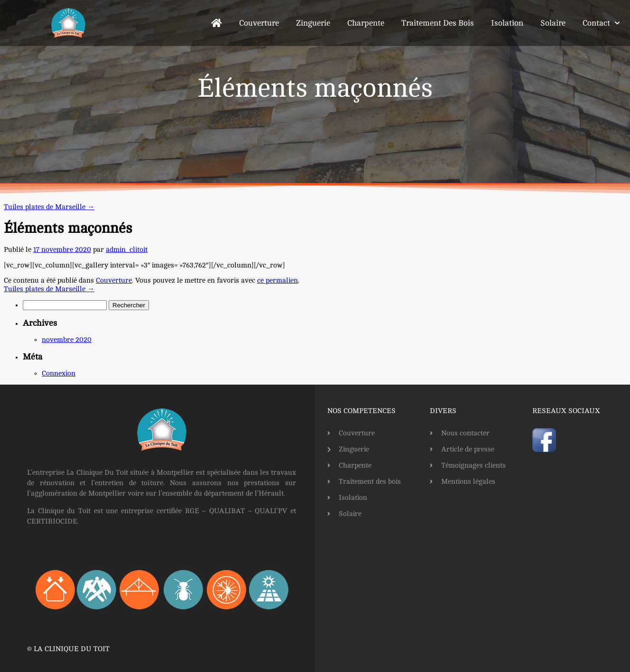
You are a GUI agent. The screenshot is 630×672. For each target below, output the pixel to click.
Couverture (259, 23)
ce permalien (278, 281)
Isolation (507, 23)
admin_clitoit (127, 250)
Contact (601, 23)
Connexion (59, 373)
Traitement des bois (438, 23)
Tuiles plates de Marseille (49, 207)
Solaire (553, 23)
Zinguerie (313, 23)
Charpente (366, 23)
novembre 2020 (67, 340)
